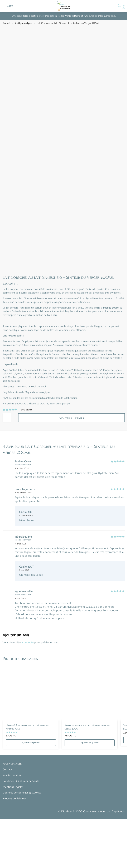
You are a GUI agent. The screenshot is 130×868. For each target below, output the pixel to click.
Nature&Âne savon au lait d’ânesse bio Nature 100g (27, 768)
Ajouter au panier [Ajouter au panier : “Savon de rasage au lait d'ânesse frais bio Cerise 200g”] (90, 783)
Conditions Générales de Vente (21, 822)
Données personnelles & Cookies (22, 834)
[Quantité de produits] (7, 458)
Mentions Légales (13, 828)
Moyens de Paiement (15, 839)
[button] (121, 6)
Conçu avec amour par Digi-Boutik (104, 852)
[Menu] (8, 6)
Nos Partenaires (12, 816)
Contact (7, 810)
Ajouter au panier (71, 459)
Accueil (6, 23)
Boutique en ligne (23, 23)
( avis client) (25, 450)
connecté (28, 683)
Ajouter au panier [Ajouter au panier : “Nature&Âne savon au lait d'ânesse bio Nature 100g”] (31, 783)
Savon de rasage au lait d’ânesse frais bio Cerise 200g (87, 768)
